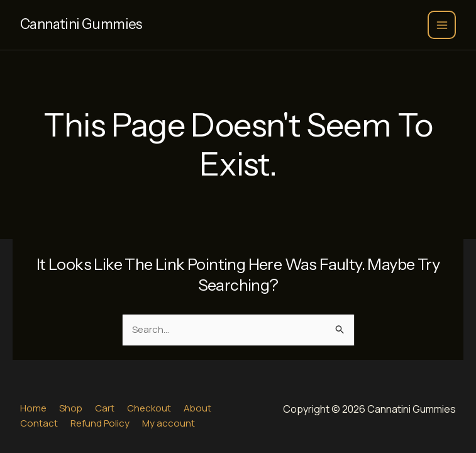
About (197, 408)
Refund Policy (100, 423)
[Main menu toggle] (442, 25)
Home (33, 408)
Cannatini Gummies (81, 24)
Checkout (149, 408)
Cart (105, 408)
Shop (71, 408)
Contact (39, 423)
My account (169, 423)
